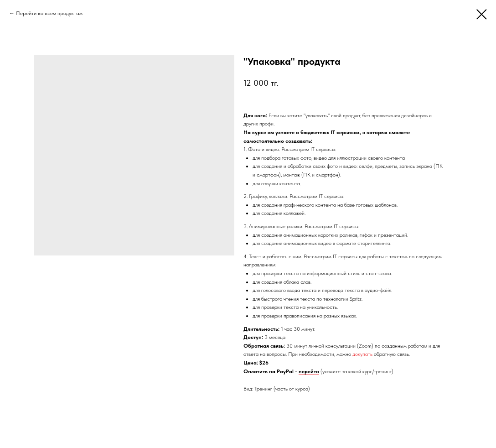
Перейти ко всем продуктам (49, 13)
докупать (362, 354)
